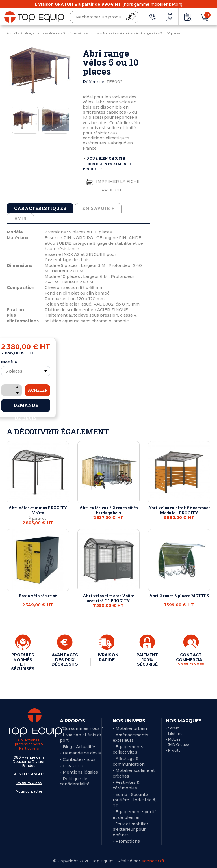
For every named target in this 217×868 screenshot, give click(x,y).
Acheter (38, 390)
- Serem (173, 728)
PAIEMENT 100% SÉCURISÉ (147, 659)
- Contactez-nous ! (79, 759)
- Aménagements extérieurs (131, 738)
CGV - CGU (74, 766)
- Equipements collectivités (128, 750)
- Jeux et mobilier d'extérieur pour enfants (131, 829)
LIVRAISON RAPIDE (107, 657)
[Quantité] (12, 390)
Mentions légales (80, 772)
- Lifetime (174, 734)
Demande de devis (26, 407)
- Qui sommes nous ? (82, 728)
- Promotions (126, 841)
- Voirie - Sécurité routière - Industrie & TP (134, 800)
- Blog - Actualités (78, 747)
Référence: (94, 82)
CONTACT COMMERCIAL (191, 659)
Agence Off (153, 861)
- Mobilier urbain (130, 728)
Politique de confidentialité (75, 782)
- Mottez (173, 739)
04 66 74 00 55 (29, 783)
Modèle (9, 362)
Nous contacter (29, 791)
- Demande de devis (80, 753)
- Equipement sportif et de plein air (134, 815)
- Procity (173, 750)
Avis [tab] (20, 218)
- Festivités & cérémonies (126, 785)
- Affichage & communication (129, 761)
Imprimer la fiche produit (112, 184)
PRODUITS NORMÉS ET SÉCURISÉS (23, 662)
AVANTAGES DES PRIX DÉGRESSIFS (65, 659)
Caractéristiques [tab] (40, 208)
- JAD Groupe (177, 745)
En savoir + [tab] (98, 208)
